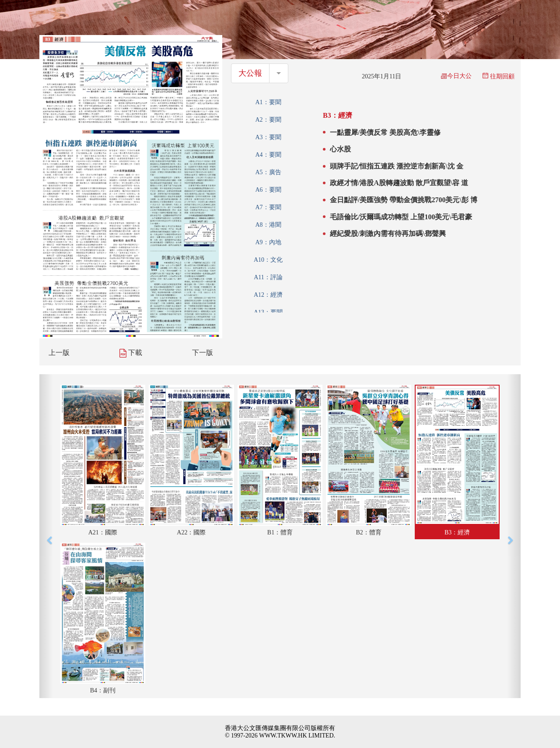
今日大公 (456, 76)
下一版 (203, 353)
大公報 (250, 73)
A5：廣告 (268, 172)
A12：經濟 (268, 295)
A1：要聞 (268, 102)
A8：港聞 (268, 225)
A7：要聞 (268, 207)
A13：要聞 (268, 312)
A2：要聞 (268, 120)
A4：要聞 (268, 155)
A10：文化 (268, 260)
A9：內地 (268, 242)
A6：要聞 (268, 190)
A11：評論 (268, 277)
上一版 (59, 353)
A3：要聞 (268, 137)
